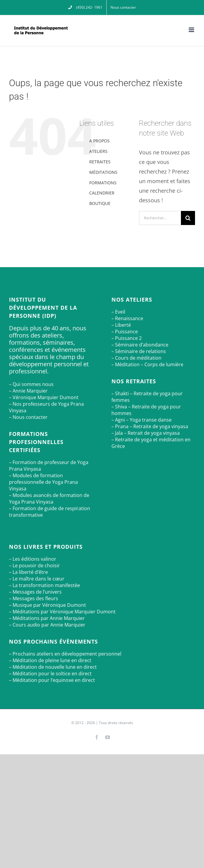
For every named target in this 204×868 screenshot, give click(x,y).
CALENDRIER (102, 193)
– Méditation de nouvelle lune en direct (53, 667)
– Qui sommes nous (31, 384)
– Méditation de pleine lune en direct (50, 660)
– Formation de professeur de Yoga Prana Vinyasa (49, 466)
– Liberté (121, 325)
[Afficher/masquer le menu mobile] (192, 30)
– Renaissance (127, 318)
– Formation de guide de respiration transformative (50, 512)
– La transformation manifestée (44, 585)
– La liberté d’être (28, 572)
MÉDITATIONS (103, 172)
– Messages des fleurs (34, 598)
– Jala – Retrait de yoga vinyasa (146, 433)
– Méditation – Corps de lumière (147, 364)
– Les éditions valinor (33, 559)
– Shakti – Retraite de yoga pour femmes (147, 397)
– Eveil (118, 312)
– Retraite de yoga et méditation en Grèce (151, 443)
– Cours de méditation (136, 358)
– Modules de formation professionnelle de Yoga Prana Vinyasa (43, 482)
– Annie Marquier (28, 391)
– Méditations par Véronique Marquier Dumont (62, 612)
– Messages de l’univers (35, 592)
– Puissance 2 (127, 338)
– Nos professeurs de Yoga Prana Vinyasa (46, 407)
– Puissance (125, 332)
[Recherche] (188, 218)
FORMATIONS (103, 183)
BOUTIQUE (100, 203)
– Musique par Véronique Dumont (47, 605)
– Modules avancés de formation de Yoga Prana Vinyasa (49, 498)
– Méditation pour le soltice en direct (50, 674)
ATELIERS (98, 151)
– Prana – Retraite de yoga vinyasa (150, 426)
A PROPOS (99, 141)
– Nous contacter (28, 417)
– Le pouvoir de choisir (34, 566)
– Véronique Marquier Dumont (44, 397)
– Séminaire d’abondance (140, 345)
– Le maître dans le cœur (37, 579)
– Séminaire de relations (139, 351)
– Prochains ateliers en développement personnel (65, 654)
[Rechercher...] (160, 218)
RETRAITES (100, 162)
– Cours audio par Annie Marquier (47, 625)
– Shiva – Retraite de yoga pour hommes (146, 410)
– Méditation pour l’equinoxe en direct (52, 680)
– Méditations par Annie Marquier (47, 618)
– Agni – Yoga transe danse (142, 420)
